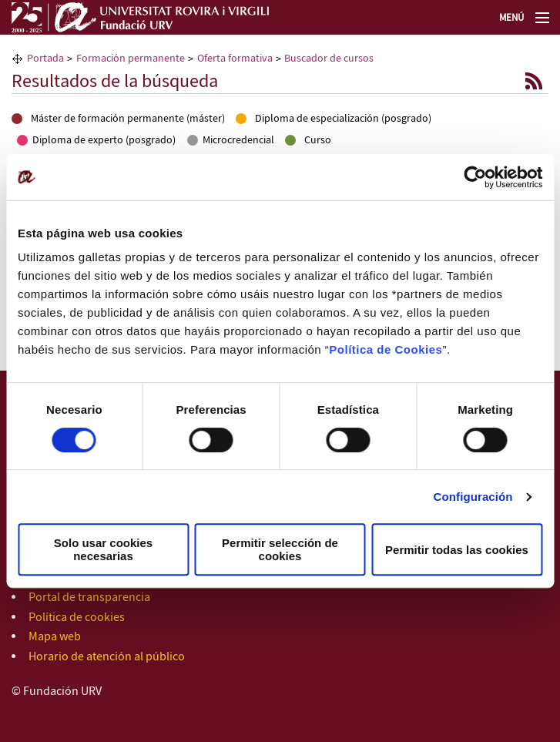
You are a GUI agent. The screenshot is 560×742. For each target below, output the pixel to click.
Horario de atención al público (107, 657)
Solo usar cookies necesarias (103, 549)
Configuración (473, 497)
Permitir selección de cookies (280, 549)
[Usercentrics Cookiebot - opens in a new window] (475, 177)
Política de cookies (77, 618)
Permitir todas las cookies (457, 550)
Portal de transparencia (89, 598)
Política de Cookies (386, 349)
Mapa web (55, 637)
